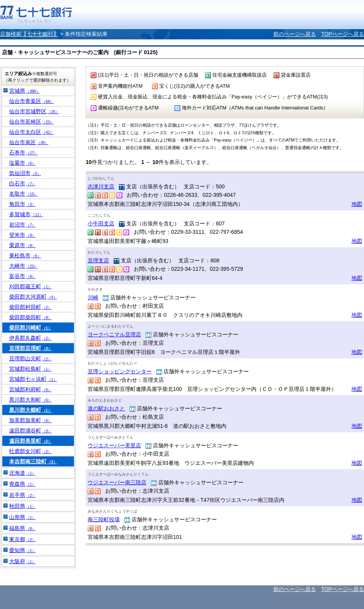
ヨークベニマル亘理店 (114, 334)
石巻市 (23, 153)
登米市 (22, 235)
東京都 (22, 539)
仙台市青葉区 (31, 101)
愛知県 (22, 550)
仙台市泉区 (29, 142)
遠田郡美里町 (30, 441)
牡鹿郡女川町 (30, 451)
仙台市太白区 (31, 132)
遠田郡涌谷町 (30, 431)
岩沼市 (22, 225)
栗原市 (22, 245)
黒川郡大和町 (30, 400)
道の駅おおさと (106, 408)
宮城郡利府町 (30, 389)
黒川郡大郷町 (30, 410)
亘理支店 (98, 260)
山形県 (22, 517)
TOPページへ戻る (342, 34)
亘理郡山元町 (30, 358)
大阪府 (22, 561)
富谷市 (22, 276)
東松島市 (25, 255)
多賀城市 (26, 214)
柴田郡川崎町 (30, 328)
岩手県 (22, 495)
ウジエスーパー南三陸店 (117, 482)
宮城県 (25, 91)
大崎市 (23, 266)
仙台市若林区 (31, 122)
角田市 (22, 204)
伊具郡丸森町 (30, 338)
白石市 (22, 183)
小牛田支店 (101, 223)
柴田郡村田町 (30, 307)
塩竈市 (22, 163)
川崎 (93, 297)
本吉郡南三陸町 (33, 461)
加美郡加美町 (30, 420)
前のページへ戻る (295, 34)
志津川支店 (101, 186)
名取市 (23, 194)
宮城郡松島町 (30, 369)
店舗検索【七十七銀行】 (29, 34)
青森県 (22, 484)
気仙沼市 (25, 173)
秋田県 (22, 506)
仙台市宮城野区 (34, 111)
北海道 (22, 473)
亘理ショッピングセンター (120, 371)
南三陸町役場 (104, 519)
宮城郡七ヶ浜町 (33, 379)
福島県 (22, 528)
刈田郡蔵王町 (30, 286)
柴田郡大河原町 (33, 297)
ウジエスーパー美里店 (114, 445)
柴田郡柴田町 (30, 317)
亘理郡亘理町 (30, 348)
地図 (357, 204)
